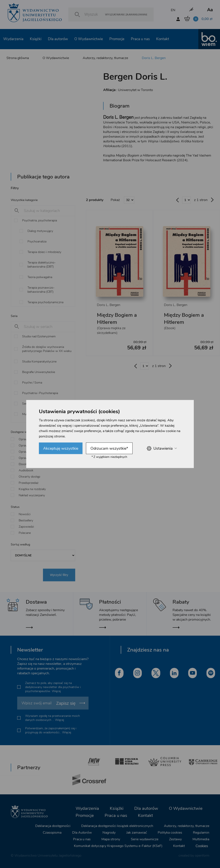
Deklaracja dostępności (53, 826)
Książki (36, 39)
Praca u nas (140, 39)
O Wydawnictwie (89, 39)
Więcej (56, 691)
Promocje (117, 39)
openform (202, 856)
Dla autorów (58, 39)
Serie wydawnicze (145, 839)
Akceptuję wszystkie (61, 448)
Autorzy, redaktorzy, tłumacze (105, 58)
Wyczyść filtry (59, 575)
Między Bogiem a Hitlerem (117, 319)
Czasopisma (52, 833)
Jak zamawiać (137, 833)
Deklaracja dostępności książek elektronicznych (117, 826)
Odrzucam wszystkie (109, 448)
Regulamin (201, 833)
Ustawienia (162, 448)
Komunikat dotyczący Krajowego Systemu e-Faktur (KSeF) (118, 846)
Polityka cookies (170, 833)
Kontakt (163, 39)
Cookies (202, 846)
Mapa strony (111, 839)
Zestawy (175, 839)
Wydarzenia (13, 39)
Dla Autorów (82, 833)
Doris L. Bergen (154, 58)
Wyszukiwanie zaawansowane (126, 14)
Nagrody (109, 833)
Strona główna (18, 58)
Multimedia (201, 839)
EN (173, 10)
